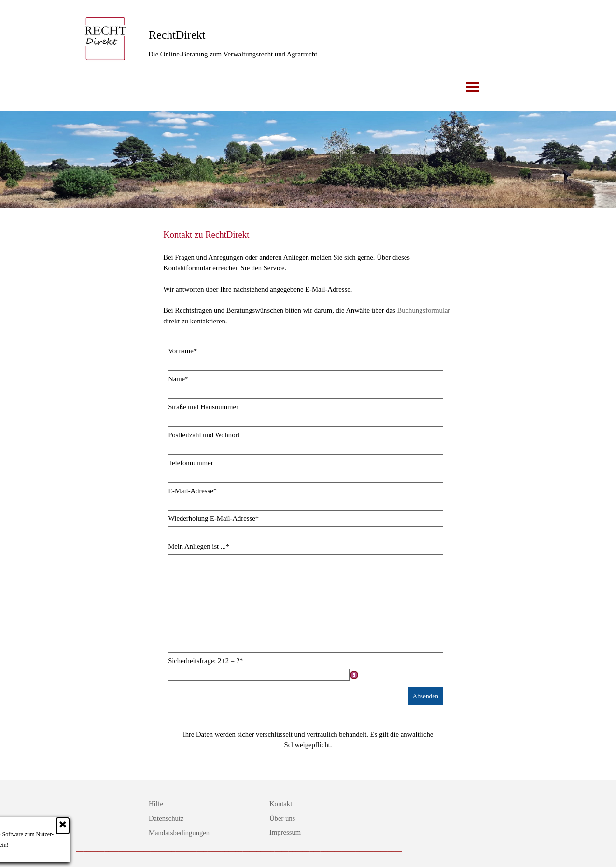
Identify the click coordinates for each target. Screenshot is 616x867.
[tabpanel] (308, 68)
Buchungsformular (423, 310)
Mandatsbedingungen (179, 833)
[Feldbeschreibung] (354, 675)
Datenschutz (166, 818)
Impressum (285, 832)
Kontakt (281, 804)
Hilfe (156, 804)
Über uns (282, 818)
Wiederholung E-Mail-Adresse (213, 518)
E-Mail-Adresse (192, 491)
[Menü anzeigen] (472, 87)
